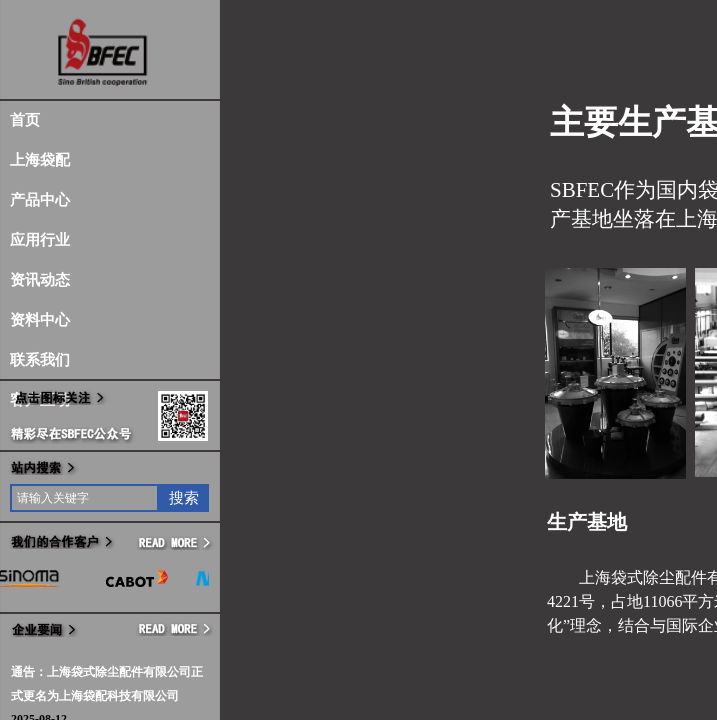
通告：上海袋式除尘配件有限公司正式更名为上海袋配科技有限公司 (107, 684)
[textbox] (84, 498)
